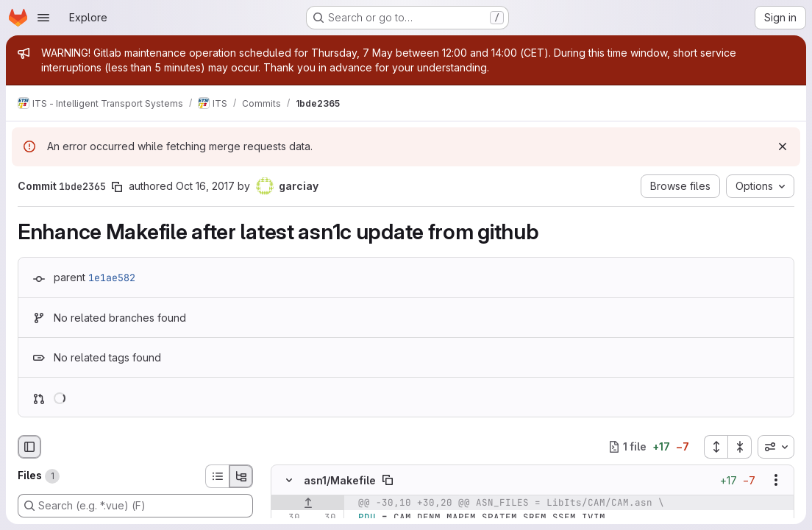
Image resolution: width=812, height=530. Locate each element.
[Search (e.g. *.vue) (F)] (135, 506)
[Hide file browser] (29, 447)
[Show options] (776, 480)
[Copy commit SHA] (117, 187)
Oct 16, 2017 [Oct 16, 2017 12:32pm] (205, 186)
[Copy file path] (388, 480)
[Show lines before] (308, 503)
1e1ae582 (112, 278)
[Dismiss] (783, 146)
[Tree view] (241, 476)
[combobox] (776, 447)
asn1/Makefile (340, 480)
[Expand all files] (716, 447)
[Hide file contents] (289, 480)
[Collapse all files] (740, 447)
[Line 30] (288, 517)
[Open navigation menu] (43, 18)
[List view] (217, 476)
